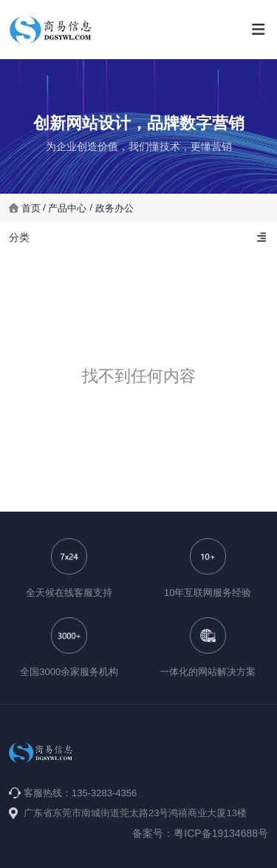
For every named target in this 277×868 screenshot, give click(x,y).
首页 (33, 208)
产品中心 (67, 208)
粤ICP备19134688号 (221, 833)
